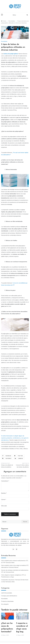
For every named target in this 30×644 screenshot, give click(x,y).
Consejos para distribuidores (9, 596)
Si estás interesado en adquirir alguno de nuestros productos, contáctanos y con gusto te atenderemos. (15, 438)
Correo (4, 499)
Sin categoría (5, 604)
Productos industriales (7, 601)
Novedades (4, 41)
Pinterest (7, 458)
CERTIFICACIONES (7, 593)
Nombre (4, 493)
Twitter (18, 456)
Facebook (6, 456)
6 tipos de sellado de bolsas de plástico (7, 466)
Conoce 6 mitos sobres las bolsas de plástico (22, 466)
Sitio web (4, 506)
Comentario (5, 481)
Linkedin (19, 458)
